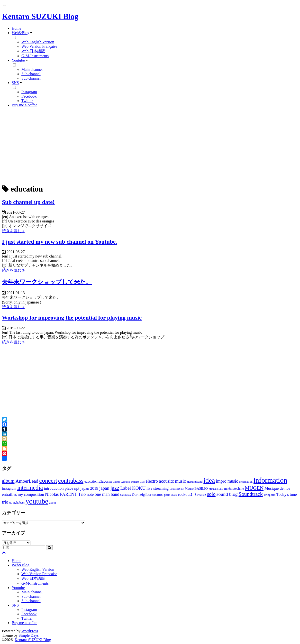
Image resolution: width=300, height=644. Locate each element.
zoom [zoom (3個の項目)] (52, 503)
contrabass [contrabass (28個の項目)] (71, 481)
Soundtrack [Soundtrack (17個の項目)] (251, 494)
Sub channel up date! (28, 202)
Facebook (29, 96)
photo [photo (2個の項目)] (174, 495)
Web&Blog (20, 33)
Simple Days (28, 635)
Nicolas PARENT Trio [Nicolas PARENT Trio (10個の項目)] (65, 494)
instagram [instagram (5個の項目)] (9, 488)
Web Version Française (39, 46)
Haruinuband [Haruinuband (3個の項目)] (195, 482)
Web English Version (38, 42)
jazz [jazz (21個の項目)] (115, 488)
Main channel (32, 69)
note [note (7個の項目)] (90, 494)
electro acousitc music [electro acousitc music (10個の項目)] (166, 481)
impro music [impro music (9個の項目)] (227, 481)
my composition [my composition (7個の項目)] (31, 494)
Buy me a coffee (24, 105)
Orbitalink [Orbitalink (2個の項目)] (126, 495)
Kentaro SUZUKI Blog (40, 16)
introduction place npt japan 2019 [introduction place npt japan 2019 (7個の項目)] (71, 488)
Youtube (18, 60)
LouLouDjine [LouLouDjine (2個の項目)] (177, 489)
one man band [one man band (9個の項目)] (107, 494)
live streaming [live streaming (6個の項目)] (158, 488)
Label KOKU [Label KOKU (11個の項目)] (133, 488)
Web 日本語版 (33, 51)
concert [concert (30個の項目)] (48, 481)
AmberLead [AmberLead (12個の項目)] (27, 481)
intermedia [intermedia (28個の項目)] (30, 488)
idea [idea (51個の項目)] (209, 480)
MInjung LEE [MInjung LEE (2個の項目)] (216, 489)
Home (16, 28)
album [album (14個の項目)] (8, 481)
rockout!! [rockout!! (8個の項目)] (186, 494)
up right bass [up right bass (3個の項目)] (17, 503)
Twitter (27, 101)
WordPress (30, 631)
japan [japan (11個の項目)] (104, 488)
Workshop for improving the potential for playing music (72, 318)
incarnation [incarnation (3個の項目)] (246, 482)
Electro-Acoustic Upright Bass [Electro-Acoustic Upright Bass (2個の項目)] (129, 482)
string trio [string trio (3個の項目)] (270, 495)
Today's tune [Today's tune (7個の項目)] (287, 494)
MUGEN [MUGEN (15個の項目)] (254, 488)
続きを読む (13, 231)
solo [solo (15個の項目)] (211, 494)
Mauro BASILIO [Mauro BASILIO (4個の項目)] (196, 489)
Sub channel (31, 74)
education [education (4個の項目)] (91, 482)
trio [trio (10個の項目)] (5, 502)
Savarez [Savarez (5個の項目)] (200, 495)
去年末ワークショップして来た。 (47, 282)
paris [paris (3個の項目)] (167, 495)
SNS (15, 83)
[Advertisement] (150, 145)
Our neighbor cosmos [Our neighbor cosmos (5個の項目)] (148, 495)
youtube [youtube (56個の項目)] (37, 501)
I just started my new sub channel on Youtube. (59, 242)
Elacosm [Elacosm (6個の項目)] (105, 481)
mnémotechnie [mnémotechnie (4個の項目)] (234, 489)
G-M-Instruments (35, 56)
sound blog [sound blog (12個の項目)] (227, 494)
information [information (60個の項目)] (270, 480)
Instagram (29, 92)
